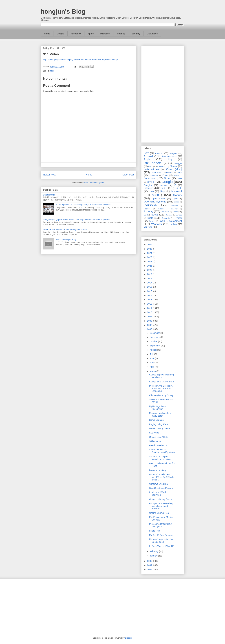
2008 (150, 321)
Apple (91, 34)
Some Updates (156, 420)
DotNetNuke (153, 175)
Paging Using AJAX (159, 424)
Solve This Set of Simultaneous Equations (162, 451)
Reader (147, 209)
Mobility (121, 34)
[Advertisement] (163, 94)
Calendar (161, 166)
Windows (157, 224)
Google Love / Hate (159, 437)
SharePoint (165, 212)
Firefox (167, 178)
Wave (152, 221)
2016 (150, 287)
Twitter (179, 218)
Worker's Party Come (159, 429)
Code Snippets (151, 169)
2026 (150, 245)
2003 (150, 569)
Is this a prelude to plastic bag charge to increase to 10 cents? (83, 205)
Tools (150, 218)
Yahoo (174, 224)
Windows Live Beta (158, 484)
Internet (148, 188)
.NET (146, 153)
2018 (150, 278)
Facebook (76, 34)
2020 (150, 270)
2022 (150, 261)
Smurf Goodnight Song (66, 239)
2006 (150, 329)
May (152, 363)
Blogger (178, 163)
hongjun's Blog (63, 11)
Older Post (128, 175)
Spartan (169, 215)
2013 (150, 300)
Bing (170, 159)
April (152, 367)
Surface (179, 215)
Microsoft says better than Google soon (162, 541)
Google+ (148, 185)
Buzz (150, 166)
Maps (163, 191)
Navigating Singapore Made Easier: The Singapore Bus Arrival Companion (76, 219)
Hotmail (163, 185)
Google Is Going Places (161, 499)
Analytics (173, 153)
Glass (179, 178)
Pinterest (175, 206)
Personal (151, 205)
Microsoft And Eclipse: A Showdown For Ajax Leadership (161, 388)
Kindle (179, 188)
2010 (150, 312)
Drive (165, 175)
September (155, 346)
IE (175, 185)
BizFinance (152, 163)
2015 (150, 291)
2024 (150, 253)
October (154, 341)
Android (148, 156)
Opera (175, 199)
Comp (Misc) (174, 169)
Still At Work (155, 441)
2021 (150, 266)
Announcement (169, 156)
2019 (150, 274)
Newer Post (49, 175)
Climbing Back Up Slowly (161, 395)
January (154, 556)
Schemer (174, 209)
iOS (164, 188)
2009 (150, 316)
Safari (161, 209)
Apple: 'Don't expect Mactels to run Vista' (160, 458)
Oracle (177, 202)
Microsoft (105, 34)
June (152, 358)
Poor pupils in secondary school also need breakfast (161, 506)
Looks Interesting (158, 470)
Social (155, 215)
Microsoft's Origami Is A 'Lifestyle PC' (161, 525)
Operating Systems (155, 202)
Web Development (171, 221)
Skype (175, 212)
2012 (150, 304)
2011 (150, 308)
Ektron (176, 175)
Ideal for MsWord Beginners (157, 494)
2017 (150, 283)
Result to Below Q (158, 445)
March (153, 371)
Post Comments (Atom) (95, 183)
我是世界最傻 (49, 195)
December (155, 333)
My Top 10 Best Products (161, 535)
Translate (166, 218)
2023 (150, 257)
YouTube (148, 227)
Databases (152, 34)
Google (60, 34)
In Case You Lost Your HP (162, 546)
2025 (150, 249)
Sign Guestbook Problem (161, 488)
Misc (52, 71)
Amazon (159, 153)
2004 (150, 565)
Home (47, 34)
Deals (169, 173)
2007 (150, 325)
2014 (150, 295)
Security (136, 34)
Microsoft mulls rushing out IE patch (160, 414)
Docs (179, 173)
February (154, 551)
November (155, 337)
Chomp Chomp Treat (159, 513)
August (153, 350)
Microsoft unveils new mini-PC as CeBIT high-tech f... (162, 477)
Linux (151, 191)
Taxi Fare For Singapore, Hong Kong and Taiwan (65, 229)
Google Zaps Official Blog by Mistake (162, 376)
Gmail (150, 182)
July (152, 354)
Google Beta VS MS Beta (161, 382)
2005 (150, 561)
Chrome (174, 166)
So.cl (146, 215)
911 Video (154, 433)
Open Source (158, 199)
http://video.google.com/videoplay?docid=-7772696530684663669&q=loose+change (81, 60)
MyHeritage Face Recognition (158, 408)
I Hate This (154, 531)
